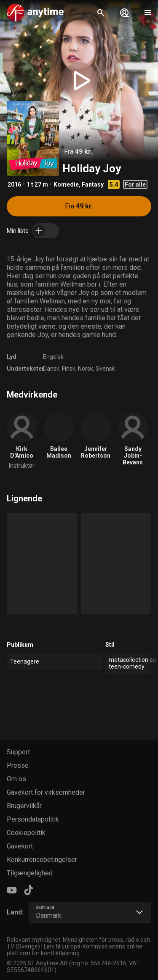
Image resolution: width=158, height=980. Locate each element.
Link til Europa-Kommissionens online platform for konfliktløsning (75, 950)
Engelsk (53, 357)
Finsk (69, 369)
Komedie (66, 184)
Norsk (86, 369)
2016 (14, 184)
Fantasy (93, 184)
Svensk (105, 369)
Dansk (51, 369)
